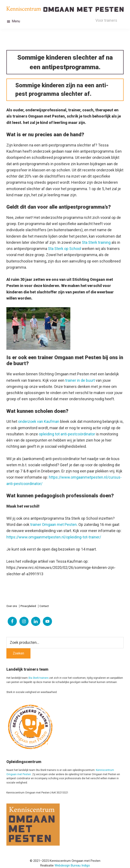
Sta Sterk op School (64, 249)
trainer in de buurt (80, 380)
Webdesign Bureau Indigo (72, 865)
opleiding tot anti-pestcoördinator (67, 434)
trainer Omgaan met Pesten (53, 524)
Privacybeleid (28, 606)
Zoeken (18, 653)
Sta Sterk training (96, 242)
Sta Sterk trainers (38, 678)
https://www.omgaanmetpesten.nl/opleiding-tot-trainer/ (54, 537)
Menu (16, 21)
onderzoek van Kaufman (39, 421)
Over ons (12, 606)
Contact (44, 606)
